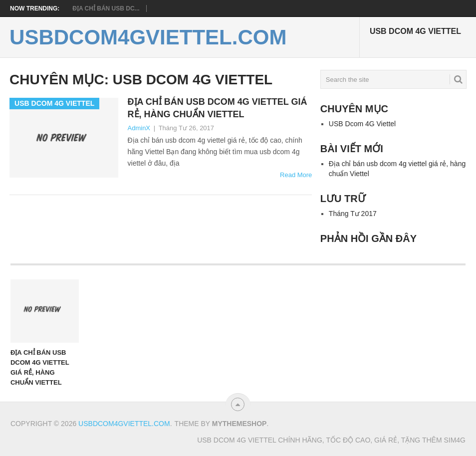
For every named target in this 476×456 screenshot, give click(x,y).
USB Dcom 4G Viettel (415, 31)
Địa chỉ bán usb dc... (106, 8)
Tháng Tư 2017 (353, 214)
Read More (296, 175)
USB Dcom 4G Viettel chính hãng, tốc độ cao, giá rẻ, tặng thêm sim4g (331, 440)
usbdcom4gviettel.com (148, 37)
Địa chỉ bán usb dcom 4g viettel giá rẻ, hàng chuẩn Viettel (218, 108)
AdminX (139, 128)
